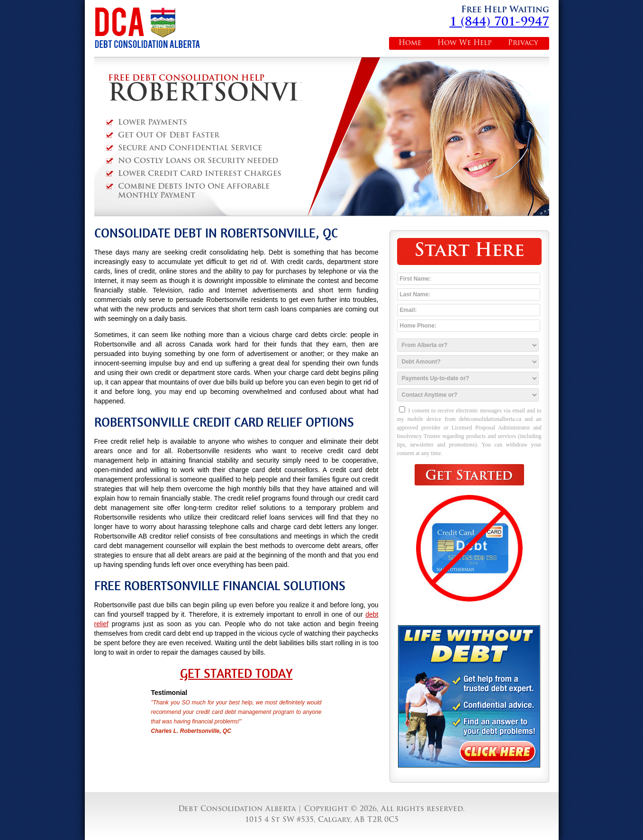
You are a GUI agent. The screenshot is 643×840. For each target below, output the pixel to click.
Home (410, 43)
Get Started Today (236, 674)
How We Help (465, 43)
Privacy (523, 43)
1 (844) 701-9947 (499, 23)
